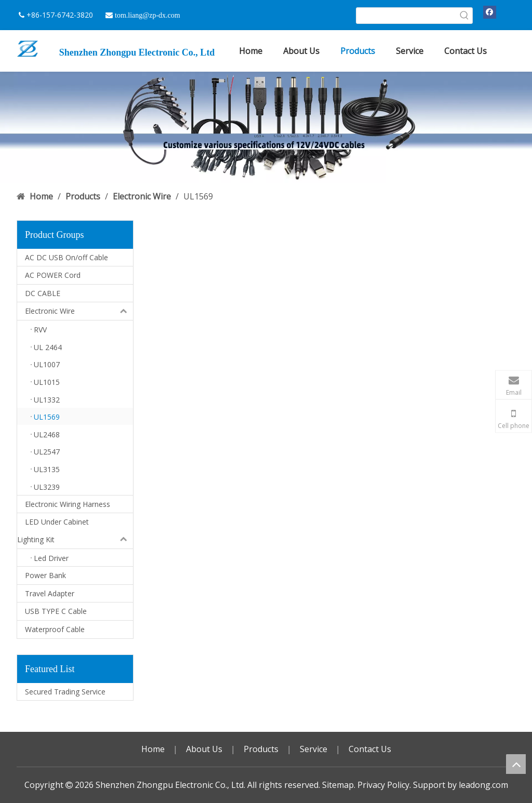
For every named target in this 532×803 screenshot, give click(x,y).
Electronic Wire (79, 311)
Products (261, 749)
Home (153, 749)
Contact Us (370, 749)
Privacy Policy (383, 785)
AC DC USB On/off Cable (66, 257)
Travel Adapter (50, 593)
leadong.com (483, 785)
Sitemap (338, 785)
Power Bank (45, 575)
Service (314, 749)
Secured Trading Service (65, 692)
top (516, 764)
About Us (204, 749)
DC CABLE (43, 293)
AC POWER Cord (53, 275)
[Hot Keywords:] (464, 16)
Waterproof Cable (55, 629)
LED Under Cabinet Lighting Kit (75, 531)
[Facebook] (490, 12)
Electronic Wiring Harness (68, 504)
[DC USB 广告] (266, 127)
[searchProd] (407, 16)
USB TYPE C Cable (56, 611)
